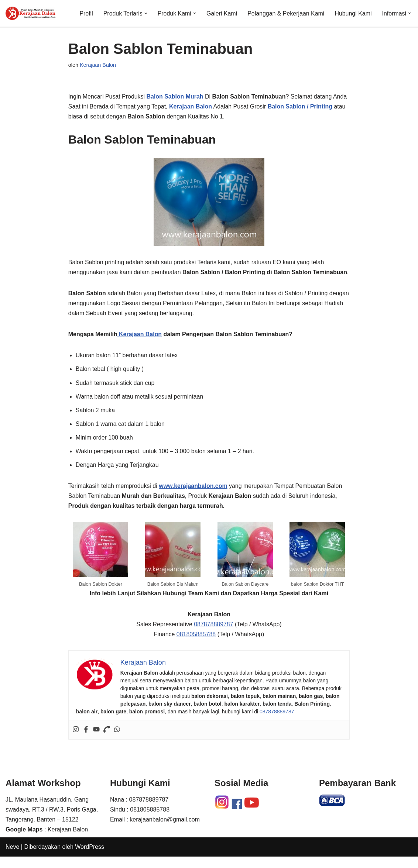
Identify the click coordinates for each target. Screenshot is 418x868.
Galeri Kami (221, 13)
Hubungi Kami (353, 13)
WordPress (90, 859)
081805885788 (196, 646)
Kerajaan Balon (98, 65)
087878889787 (214, 636)
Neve (12, 859)
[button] (145, 13)
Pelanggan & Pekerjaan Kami (286, 13)
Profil (85, 13)
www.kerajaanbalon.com (193, 497)
